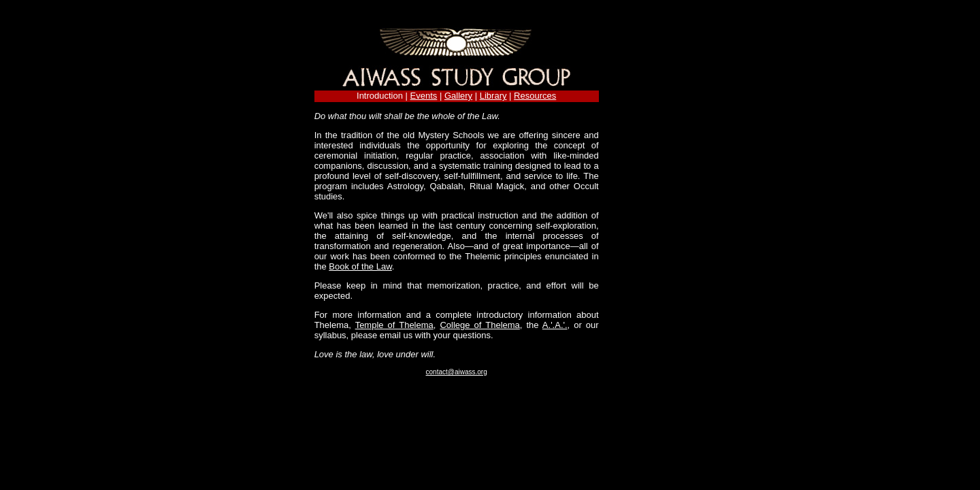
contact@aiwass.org (457, 372)
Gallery (458, 96)
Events (424, 96)
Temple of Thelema (394, 325)
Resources (535, 96)
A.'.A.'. (555, 325)
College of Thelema (479, 325)
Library (493, 96)
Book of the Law (360, 266)
